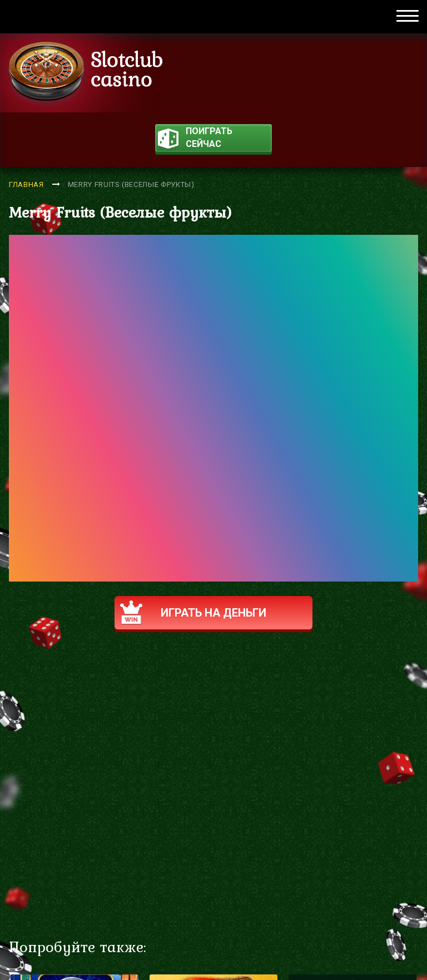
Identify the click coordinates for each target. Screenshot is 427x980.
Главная (26, 184)
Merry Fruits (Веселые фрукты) (131, 184)
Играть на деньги (193, 612)
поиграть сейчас (195, 139)
